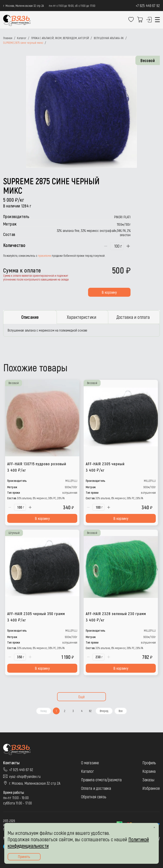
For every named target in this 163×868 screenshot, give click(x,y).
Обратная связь (94, 798)
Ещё (82, 698)
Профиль (149, 764)
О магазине (90, 764)
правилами (45, 256)
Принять (24, 857)
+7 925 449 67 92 (148, 6)
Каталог (87, 773)
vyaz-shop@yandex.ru (25, 778)
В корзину (109, 292)
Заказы (148, 781)
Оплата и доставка (96, 790)
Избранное (151, 790)
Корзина (149, 773)
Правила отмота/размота (101, 781)
